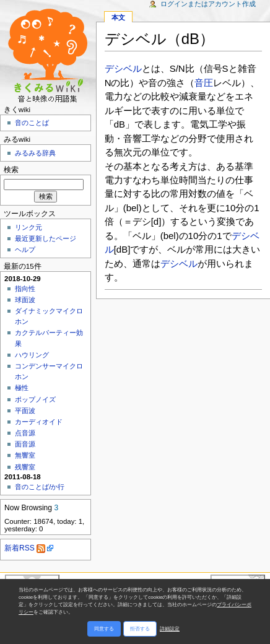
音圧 (204, 83)
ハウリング (32, 355)
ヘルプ (25, 250)
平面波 (25, 411)
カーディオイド (39, 422)
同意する (104, 629)
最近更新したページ (46, 238)
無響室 (25, 455)
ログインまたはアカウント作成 (208, 4)
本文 (118, 17)
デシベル (123, 68)
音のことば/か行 (40, 487)
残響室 (25, 467)
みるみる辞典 (35, 153)
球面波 (25, 300)
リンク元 (28, 227)
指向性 (25, 289)
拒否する (140, 629)
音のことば (32, 123)
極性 (22, 388)
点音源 (25, 433)
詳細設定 (170, 629)
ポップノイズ (35, 399)
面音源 (25, 444)
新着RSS (25, 548)
